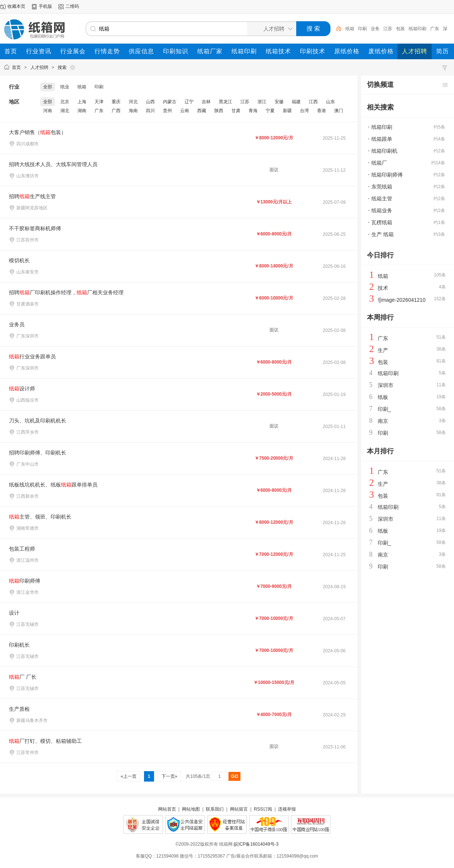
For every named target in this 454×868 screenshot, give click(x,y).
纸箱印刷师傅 (387, 175)
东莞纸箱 (382, 187)
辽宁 (189, 102)
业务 (375, 29)
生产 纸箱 (383, 234)
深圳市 (386, 385)
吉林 (206, 102)
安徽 (279, 102)
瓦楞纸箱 (382, 222)
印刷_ (384, 409)
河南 (48, 111)
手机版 (45, 6)
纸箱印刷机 (384, 151)
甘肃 (236, 111)
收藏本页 (16, 6)
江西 (313, 102)
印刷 (362, 29)
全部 (48, 87)
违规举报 (287, 809)
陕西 (219, 111)
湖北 (65, 111)
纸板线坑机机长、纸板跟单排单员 (53, 485)
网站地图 (191, 809)
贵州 (167, 111)
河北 (133, 102)
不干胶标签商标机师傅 (35, 228)
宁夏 (270, 111)
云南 (185, 111)
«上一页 (129, 776)
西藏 (202, 111)
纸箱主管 (382, 199)
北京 (65, 102)
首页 (16, 67)
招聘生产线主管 (32, 196)
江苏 (388, 29)
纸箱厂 (379, 163)
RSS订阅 (263, 809)
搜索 (62, 67)
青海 (253, 111)
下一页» (169, 776)
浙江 (262, 102)
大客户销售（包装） (38, 132)
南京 (383, 421)
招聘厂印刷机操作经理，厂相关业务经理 (66, 292)
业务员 (17, 324)
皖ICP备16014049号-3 (256, 844)
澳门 (339, 111)
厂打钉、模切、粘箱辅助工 (45, 741)
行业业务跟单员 (32, 357)
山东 (330, 102)
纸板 (383, 397)
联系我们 (215, 809)
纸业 (65, 87)
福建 (296, 102)
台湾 (304, 111)
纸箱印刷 (418, 29)
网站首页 (167, 809)
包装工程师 (22, 549)
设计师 (22, 389)
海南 (133, 111)
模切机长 (19, 260)
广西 (116, 111)
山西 (150, 102)
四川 (150, 111)
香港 (322, 111)
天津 (99, 102)
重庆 (116, 102)
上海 (82, 102)
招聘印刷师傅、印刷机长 (38, 453)
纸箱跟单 (382, 139)
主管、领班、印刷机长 (40, 517)
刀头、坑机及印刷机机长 (38, 421)
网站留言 (239, 809)
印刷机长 (19, 645)
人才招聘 (39, 67)
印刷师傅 (25, 581)
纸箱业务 (382, 210)
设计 (14, 613)
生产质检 (19, 709)
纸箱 (350, 29)
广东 (435, 29)
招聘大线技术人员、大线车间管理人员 (53, 164)
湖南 (82, 111)
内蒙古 (170, 102)
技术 (383, 288)
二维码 (72, 6)
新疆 (287, 111)
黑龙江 (226, 102)
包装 (400, 29)
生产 (383, 350)
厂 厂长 (23, 677)
